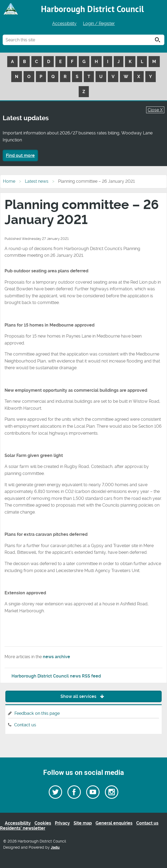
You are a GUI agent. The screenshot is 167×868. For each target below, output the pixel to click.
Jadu (55, 847)
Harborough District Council (92, 9)
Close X (155, 110)
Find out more (20, 155)
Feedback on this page (37, 713)
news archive (56, 657)
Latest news (37, 181)
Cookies (43, 823)
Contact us (25, 725)
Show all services (84, 696)
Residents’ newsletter (23, 828)
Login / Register (99, 23)
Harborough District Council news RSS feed (56, 676)
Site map (83, 823)
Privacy (62, 823)
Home (9, 181)
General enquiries (114, 823)
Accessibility (64, 23)
